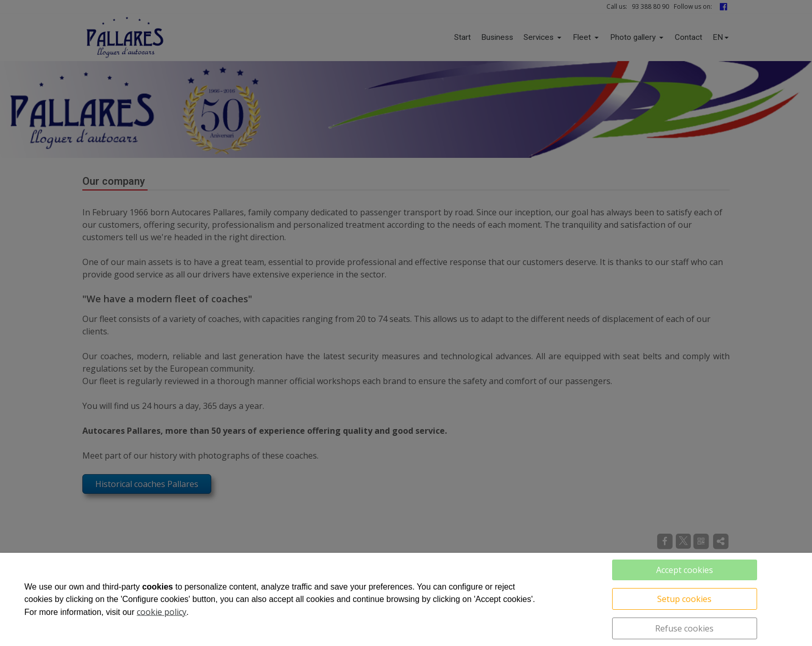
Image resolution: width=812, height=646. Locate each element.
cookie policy (162, 612)
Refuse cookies (684, 628)
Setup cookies (684, 599)
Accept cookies (685, 570)
